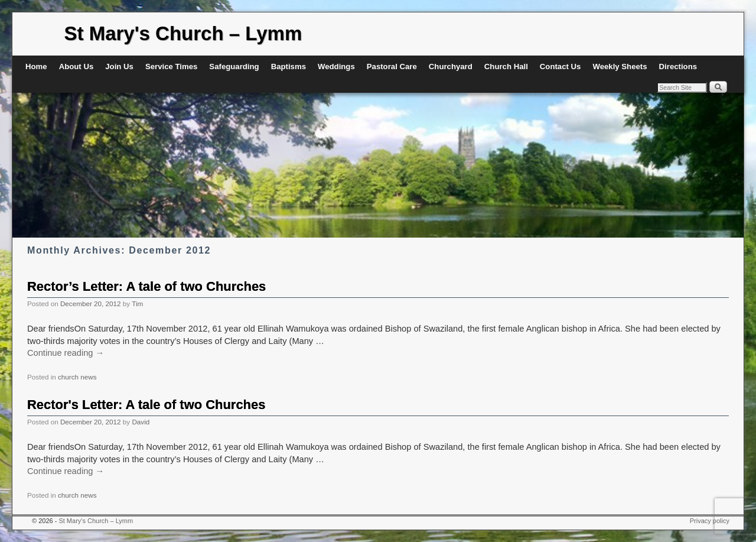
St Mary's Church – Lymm (183, 33)
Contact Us (561, 66)
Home (36, 66)
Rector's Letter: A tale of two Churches (146, 405)
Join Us (119, 66)
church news (77, 377)
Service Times (171, 66)
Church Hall (506, 66)
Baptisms (289, 66)
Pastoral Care (392, 66)
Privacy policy (710, 521)
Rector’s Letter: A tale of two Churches (146, 286)
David (141, 422)
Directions (678, 66)
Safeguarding (234, 66)
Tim (137, 304)
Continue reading (66, 353)
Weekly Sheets (620, 66)
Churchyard (451, 66)
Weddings (336, 66)
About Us (76, 66)
